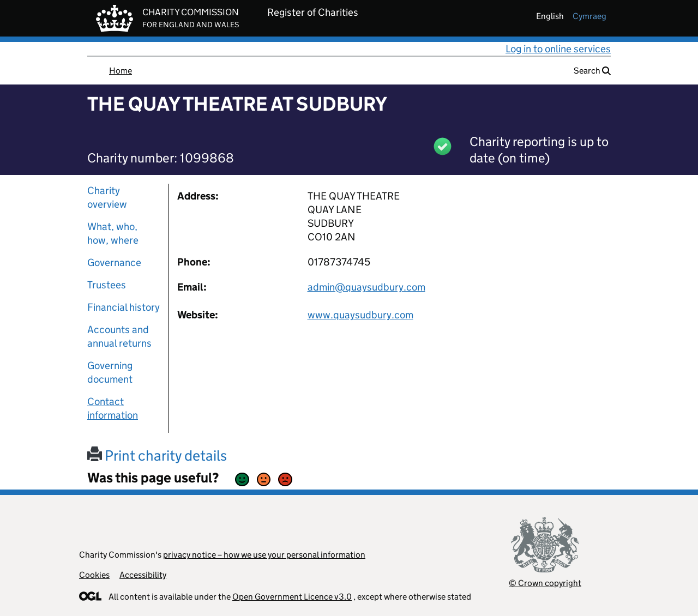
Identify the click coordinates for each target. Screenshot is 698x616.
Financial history (124, 307)
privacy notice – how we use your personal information (264, 555)
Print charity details (157, 455)
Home (121, 71)
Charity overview (107, 197)
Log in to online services (558, 49)
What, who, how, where (113, 233)
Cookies (94, 575)
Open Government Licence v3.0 (292, 597)
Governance (114, 262)
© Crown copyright (545, 583)
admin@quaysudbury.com (366, 287)
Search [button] (592, 71)
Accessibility (143, 575)
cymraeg (589, 16)
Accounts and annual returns (119, 336)
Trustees (107, 285)
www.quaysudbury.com (360, 315)
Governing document (110, 372)
